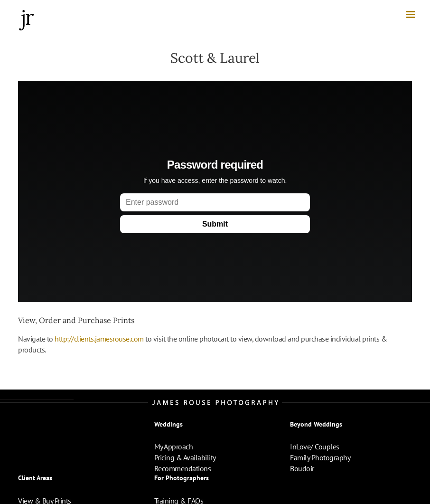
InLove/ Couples (315, 447)
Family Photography (320, 457)
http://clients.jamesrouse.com (99, 339)
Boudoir (302, 468)
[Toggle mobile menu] (411, 14)
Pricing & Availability (185, 457)
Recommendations (183, 468)
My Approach (174, 447)
